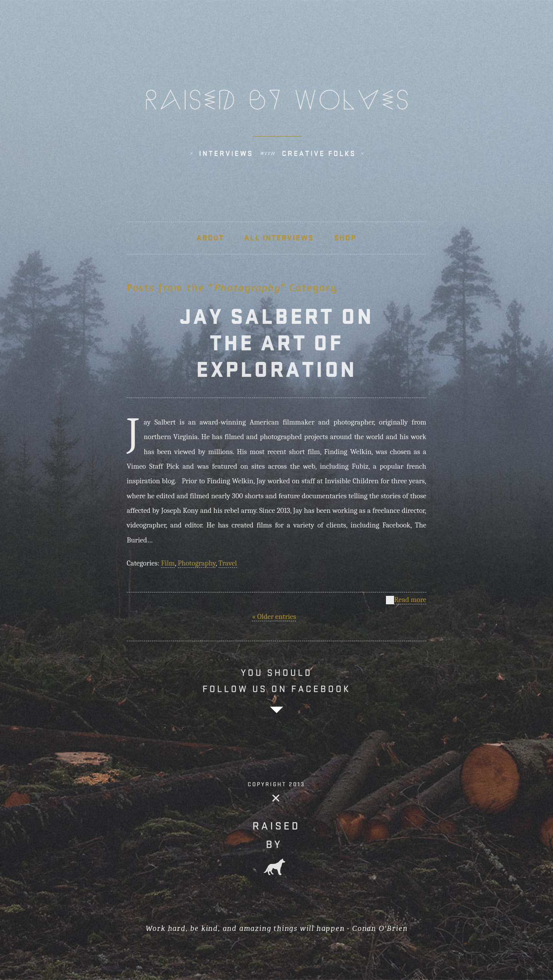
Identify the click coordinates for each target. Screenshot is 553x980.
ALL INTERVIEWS (279, 238)
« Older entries (274, 617)
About (210, 238)
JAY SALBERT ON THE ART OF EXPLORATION (277, 343)
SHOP (345, 238)
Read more (410, 600)
